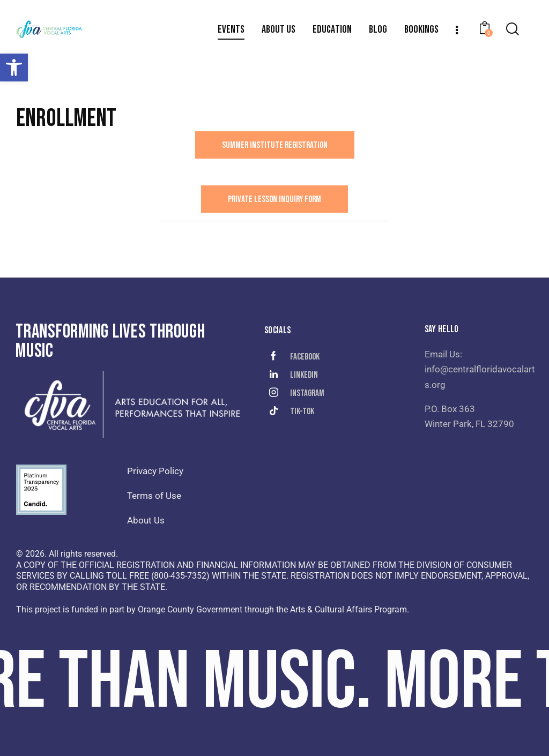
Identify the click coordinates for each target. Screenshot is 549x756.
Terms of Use (154, 496)
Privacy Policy (155, 471)
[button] (14, 68)
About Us (146, 520)
